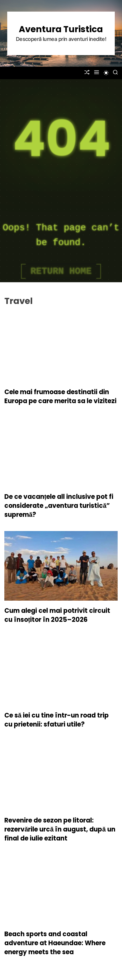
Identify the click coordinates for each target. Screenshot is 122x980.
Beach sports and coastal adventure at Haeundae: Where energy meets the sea (55, 943)
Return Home (61, 271)
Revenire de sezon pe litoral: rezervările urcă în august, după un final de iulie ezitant (60, 829)
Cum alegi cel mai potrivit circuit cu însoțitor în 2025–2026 (57, 615)
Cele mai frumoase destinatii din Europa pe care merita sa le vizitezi (60, 396)
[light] (106, 73)
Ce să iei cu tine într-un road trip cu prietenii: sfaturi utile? (57, 720)
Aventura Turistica (61, 29)
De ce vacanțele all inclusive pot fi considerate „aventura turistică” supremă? (59, 506)
